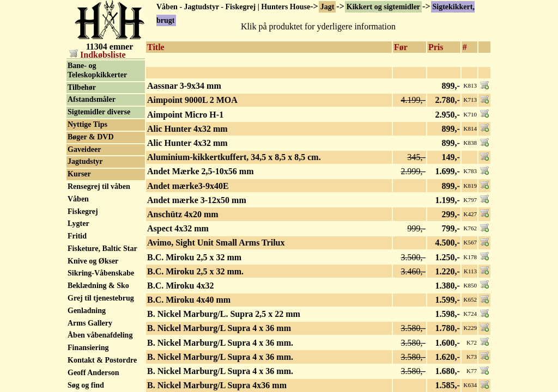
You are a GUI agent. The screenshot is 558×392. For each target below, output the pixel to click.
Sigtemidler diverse (99, 156)
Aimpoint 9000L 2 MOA (192, 100)
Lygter (78, 268)
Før (401, 47)
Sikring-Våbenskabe (101, 317)
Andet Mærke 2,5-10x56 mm (201, 171)
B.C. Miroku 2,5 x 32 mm (194, 257)
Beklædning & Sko (98, 330)
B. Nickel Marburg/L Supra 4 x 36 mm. (220, 343)
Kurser (79, 218)
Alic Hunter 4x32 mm (187, 129)
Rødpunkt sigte (92, 76)
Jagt (327, 7)
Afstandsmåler (92, 143)
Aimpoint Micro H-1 (185, 115)
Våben (78, 243)
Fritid (77, 280)
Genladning (87, 355)
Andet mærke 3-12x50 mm (197, 200)
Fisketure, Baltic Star (102, 293)
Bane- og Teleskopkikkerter (97, 114)
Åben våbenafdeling (100, 379)
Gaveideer (84, 194)
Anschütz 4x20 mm (183, 214)
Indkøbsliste (98, 55)
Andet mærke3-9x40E (188, 186)
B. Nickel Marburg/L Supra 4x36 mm (217, 385)
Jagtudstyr (85, 206)
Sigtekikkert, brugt (99, 63)
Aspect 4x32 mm (178, 228)
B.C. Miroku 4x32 (180, 286)
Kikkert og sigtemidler (383, 7)
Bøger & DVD (91, 181)
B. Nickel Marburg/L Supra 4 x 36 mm (219, 328)
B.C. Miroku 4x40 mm (189, 300)
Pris (436, 47)
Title (156, 47)
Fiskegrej (83, 256)
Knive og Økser (93, 305)
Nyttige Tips (87, 169)
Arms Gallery (90, 367)
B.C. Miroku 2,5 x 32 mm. (195, 271)
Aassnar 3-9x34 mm (184, 86)
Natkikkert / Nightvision (88, 93)
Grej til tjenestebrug (101, 342)
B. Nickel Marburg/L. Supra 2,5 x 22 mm (224, 314)
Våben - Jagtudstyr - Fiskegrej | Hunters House (233, 7)
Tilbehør (82, 131)
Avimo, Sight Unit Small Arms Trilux (216, 243)
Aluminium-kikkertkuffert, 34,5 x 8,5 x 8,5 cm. (234, 157)
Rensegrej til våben (99, 231)
